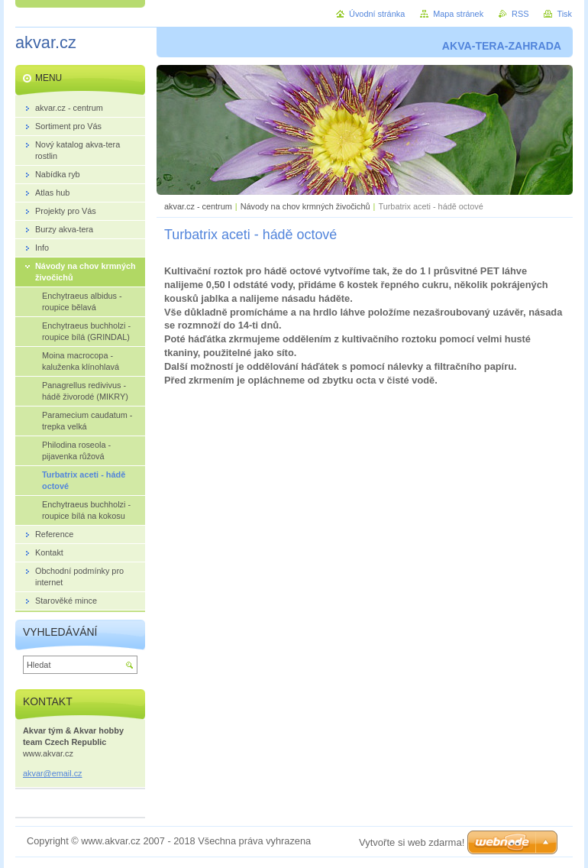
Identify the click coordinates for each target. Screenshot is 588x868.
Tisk (564, 14)
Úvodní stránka (377, 14)
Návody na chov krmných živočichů (305, 206)
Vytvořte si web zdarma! (412, 842)
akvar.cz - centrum (198, 206)
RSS (520, 14)
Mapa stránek (458, 14)
